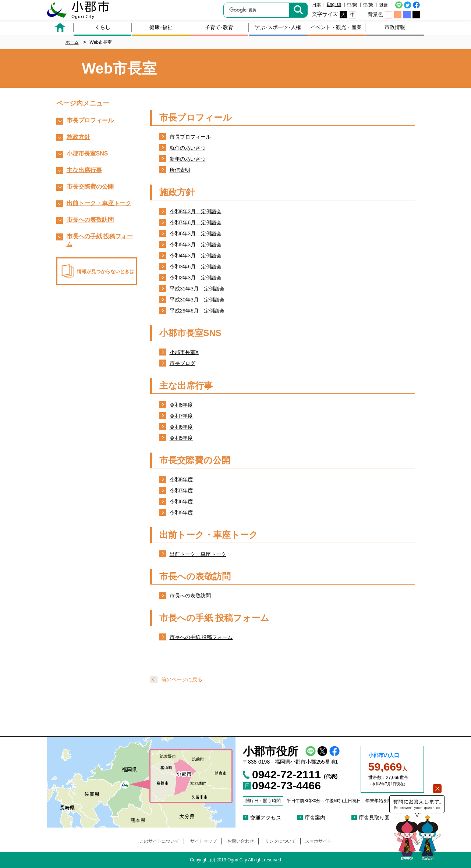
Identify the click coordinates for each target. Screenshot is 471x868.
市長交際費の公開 (90, 187)
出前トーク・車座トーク (198, 554)
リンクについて (280, 841)
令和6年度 (181, 427)
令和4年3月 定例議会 (196, 256)
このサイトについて (159, 841)
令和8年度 (181, 405)
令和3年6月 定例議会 (196, 267)
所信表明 (180, 170)
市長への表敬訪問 (190, 596)
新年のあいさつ (188, 159)
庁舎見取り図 (374, 818)
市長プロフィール (190, 137)
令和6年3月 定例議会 (196, 233)
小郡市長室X (184, 352)
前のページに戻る (182, 679)
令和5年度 (181, 438)
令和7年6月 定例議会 (196, 222)
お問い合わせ (241, 841)
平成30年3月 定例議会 (197, 300)
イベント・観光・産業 (336, 27)
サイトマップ (203, 841)
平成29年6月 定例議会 (197, 311)
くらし (103, 27)
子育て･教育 (219, 27)
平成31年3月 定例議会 (197, 289)
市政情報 (395, 27)
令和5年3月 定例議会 (196, 244)
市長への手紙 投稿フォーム (201, 637)
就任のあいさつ (188, 148)
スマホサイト (318, 841)
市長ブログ (183, 363)
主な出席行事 (84, 170)
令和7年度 (181, 416)
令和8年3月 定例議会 (196, 211)
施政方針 (78, 137)
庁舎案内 (315, 818)
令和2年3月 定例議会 (196, 278)
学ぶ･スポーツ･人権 (278, 27)
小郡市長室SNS (87, 153)
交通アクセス (266, 818)
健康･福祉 (161, 27)
